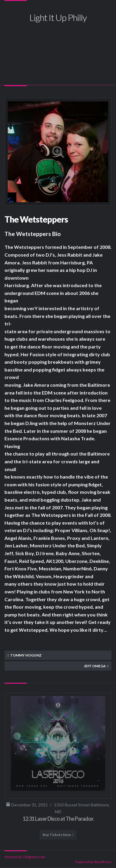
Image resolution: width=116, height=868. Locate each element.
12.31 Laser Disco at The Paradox (58, 819)
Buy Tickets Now (57, 835)
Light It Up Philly (58, 17)
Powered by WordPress (93, 862)
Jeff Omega (95, 666)
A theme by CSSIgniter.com (25, 857)
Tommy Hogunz (26, 655)
